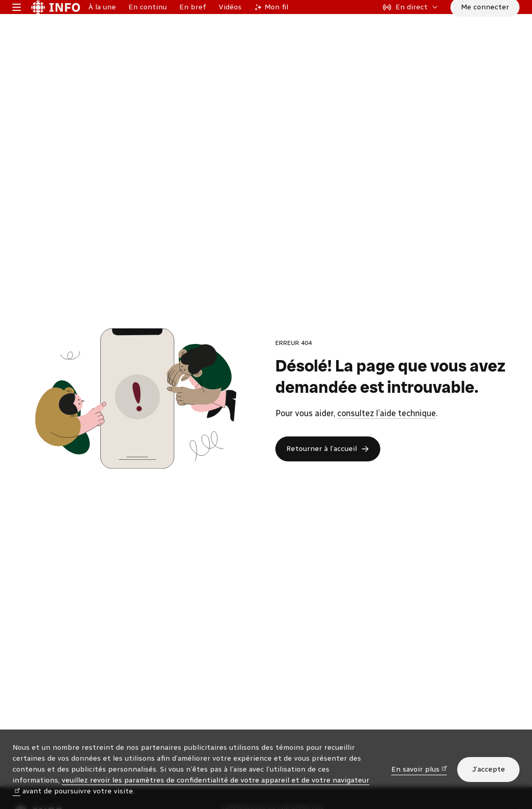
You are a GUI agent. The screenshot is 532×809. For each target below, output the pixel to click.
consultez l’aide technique (387, 445)
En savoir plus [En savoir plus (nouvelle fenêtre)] (419, 769)
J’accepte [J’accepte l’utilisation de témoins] (488, 769)
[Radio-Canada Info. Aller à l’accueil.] (56, 23)
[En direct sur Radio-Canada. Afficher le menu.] (410, 23)
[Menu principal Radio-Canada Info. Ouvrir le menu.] (17, 23)
